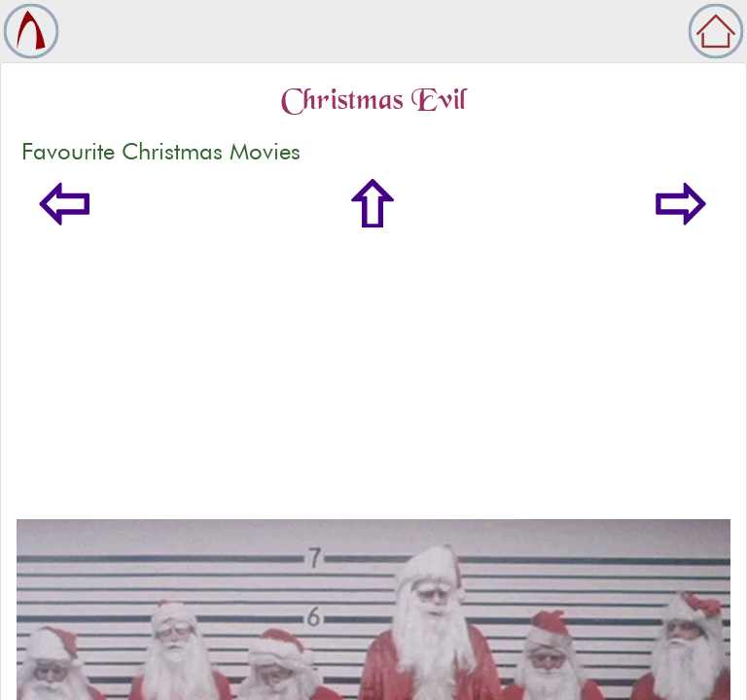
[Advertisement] (373, 373)
